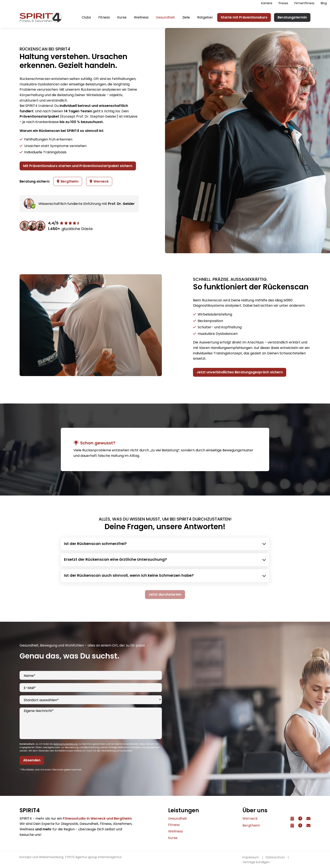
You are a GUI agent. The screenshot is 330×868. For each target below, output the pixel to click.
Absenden (32, 761)
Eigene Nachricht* (39, 711)
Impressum (251, 857)
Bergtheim (68, 181)
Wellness (141, 17)
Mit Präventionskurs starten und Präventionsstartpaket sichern (78, 166)
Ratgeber (205, 17)
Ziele (186, 17)
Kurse (122, 17)
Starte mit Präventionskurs (244, 17)
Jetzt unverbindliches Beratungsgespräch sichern (240, 373)
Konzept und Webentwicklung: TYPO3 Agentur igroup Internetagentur (71, 857)
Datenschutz (275, 857)
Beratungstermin (292, 17)
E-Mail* (30, 688)
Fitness (104, 17)
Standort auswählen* (41, 701)
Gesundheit (165, 17)
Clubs (86, 17)
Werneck (99, 181)
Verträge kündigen (256, 862)
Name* (30, 676)
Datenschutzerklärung (66, 745)
